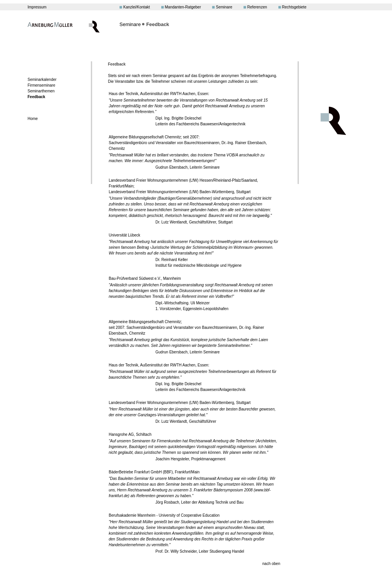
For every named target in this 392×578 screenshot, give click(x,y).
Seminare (224, 7)
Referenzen (257, 7)
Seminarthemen (41, 91)
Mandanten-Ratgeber (183, 7)
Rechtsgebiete (294, 7)
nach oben (271, 564)
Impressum (37, 7)
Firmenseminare (41, 85)
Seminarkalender (42, 80)
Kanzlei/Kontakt (137, 7)
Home (33, 119)
